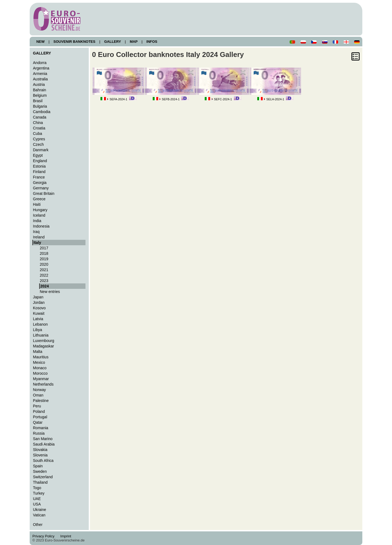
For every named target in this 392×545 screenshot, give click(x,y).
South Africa (43, 461)
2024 (45, 286)
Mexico (39, 362)
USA (37, 504)
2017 (44, 248)
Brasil (38, 101)
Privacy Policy (45, 536)
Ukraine (39, 510)
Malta (38, 352)
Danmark (41, 150)
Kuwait (39, 313)
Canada (40, 117)
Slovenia (40, 455)
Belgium (40, 95)
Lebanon (40, 324)
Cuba (38, 134)
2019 (44, 259)
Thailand (40, 482)
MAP (134, 42)
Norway (39, 390)
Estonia (39, 166)
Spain (38, 466)
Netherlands (43, 384)
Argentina (41, 68)
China (38, 123)
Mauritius (41, 357)
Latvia (38, 319)
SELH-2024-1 (275, 99)
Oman (38, 395)
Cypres (39, 139)
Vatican (39, 515)
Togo (37, 488)
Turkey (39, 493)
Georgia (40, 183)
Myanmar (41, 379)
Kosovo (39, 308)
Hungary (40, 210)
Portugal (40, 417)
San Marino (43, 439)
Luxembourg (44, 341)
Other (38, 525)
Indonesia (41, 226)
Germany (41, 188)
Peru (37, 406)
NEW (40, 42)
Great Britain (44, 193)
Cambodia (42, 112)
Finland (39, 172)
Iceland (39, 215)
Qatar (38, 422)
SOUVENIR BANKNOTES (74, 42)
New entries (50, 292)
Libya (38, 330)
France (39, 177)
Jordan (39, 302)
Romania (41, 428)
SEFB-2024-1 (171, 99)
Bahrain (39, 90)
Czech (38, 144)
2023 (44, 281)
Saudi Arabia (44, 444)
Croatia (39, 128)
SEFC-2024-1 (223, 99)
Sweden (40, 471)
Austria (39, 84)
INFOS (152, 42)
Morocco (40, 373)
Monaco (40, 368)
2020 (44, 264)
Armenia (40, 74)
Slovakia (40, 450)
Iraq (36, 232)
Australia (40, 79)
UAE (37, 499)
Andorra (40, 63)
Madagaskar (43, 346)
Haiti (37, 204)
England (40, 161)
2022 (44, 275)
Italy (37, 243)
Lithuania (41, 335)
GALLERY (112, 42)
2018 (44, 253)
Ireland (39, 237)
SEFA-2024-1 (118, 99)
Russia (39, 433)
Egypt (38, 155)
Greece (39, 199)
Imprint (67, 536)
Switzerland (43, 477)
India (37, 221)
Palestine (41, 401)
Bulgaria (40, 106)
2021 (44, 270)
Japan (38, 297)
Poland (39, 411)
